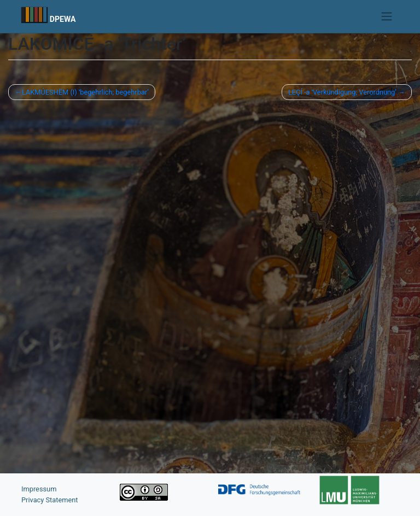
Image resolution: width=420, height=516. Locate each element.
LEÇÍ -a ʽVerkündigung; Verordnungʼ (342, 92)
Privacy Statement (50, 500)
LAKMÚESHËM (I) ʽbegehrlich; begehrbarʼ (85, 92)
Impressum (39, 489)
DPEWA (63, 19)
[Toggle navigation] (387, 16)
